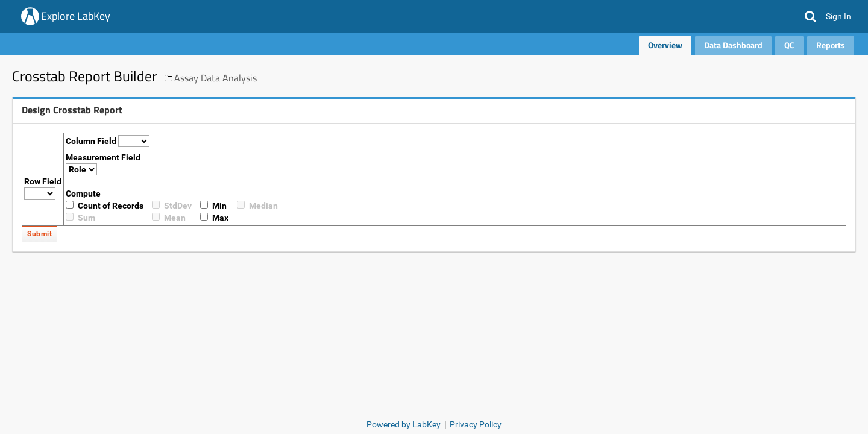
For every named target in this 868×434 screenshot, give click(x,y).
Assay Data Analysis (215, 78)
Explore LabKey (76, 16)
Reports (831, 45)
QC (789, 45)
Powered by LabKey (404, 424)
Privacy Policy (476, 424)
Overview (665, 45)
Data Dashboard (733, 45)
